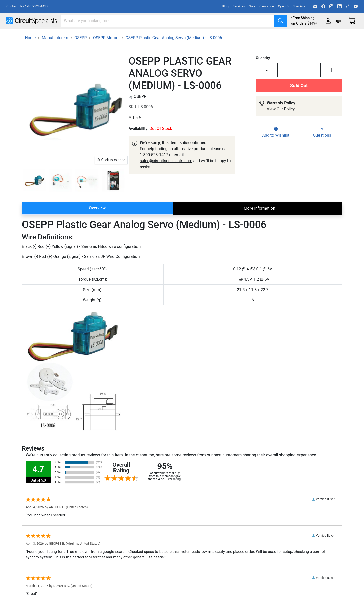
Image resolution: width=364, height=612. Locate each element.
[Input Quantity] (299, 84)
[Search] (168, 21)
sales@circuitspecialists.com (166, 175)
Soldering (192, 36)
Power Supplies (118, 36)
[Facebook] (323, 6)
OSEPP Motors (106, 52)
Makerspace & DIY (158, 36)
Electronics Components (272, 36)
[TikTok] (348, 6)
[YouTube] (356, 6)
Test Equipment (81, 36)
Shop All (14, 36)
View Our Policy (281, 123)
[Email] (315, 6)
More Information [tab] (259, 222)
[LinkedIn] (339, 6)
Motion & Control (226, 36)
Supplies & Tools (319, 36)
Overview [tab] (97, 222)
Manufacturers (44, 36)
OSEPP (81, 52)
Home (30, 52)
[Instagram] (331, 6)
